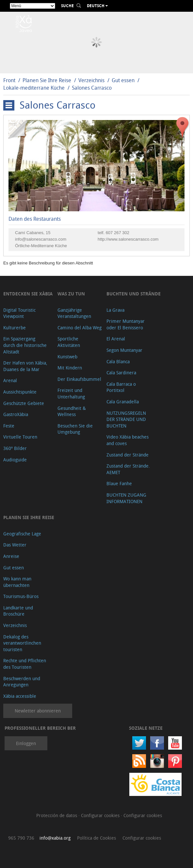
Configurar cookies (101, 815)
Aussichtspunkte (20, 392)
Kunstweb (67, 357)
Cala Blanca (118, 361)
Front (9, 80)
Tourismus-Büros (21, 596)
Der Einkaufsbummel (79, 379)
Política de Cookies (96, 838)
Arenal (10, 380)
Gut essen (123, 80)
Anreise (11, 556)
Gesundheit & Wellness (72, 411)
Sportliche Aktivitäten (69, 342)
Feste (9, 426)
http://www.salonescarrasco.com (128, 239)
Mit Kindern (70, 368)
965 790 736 (21, 838)
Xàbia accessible (20, 696)
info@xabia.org (55, 838)
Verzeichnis (92, 80)
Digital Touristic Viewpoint (19, 313)
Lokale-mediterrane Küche (34, 88)
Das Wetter (15, 545)
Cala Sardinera (121, 373)
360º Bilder (15, 448)
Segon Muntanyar (124, 350)
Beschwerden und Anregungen (22, 682)
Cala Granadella (123, 402)
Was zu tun (71, 294)
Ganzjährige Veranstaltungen (74, 313)
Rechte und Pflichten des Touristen (25, 664)
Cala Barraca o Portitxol (121, 387)
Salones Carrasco (92, 88)
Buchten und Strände (134, 294)
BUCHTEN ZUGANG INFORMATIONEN (126, 498)
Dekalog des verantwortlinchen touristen (22, 643)
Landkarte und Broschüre (18, 611)
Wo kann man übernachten (17, 582)
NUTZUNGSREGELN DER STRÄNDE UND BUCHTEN (126, 419)
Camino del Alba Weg (80, 328)
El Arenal (116, 339)
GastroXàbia (16, 414)
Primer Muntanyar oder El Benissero (126, 324)
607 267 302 (118, 233)
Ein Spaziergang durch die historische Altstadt (25, 345)
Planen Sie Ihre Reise (47, 80)
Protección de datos (57, 815)
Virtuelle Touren (20, 437)
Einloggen (26, 743)
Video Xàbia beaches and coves (128, 440)
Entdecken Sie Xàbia (28, 294)
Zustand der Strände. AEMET (128, 469)
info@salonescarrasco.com (41, 239)
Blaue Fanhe (119, 483)
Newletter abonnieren (38, 711)
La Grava (115, 310)
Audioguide (15, 460)
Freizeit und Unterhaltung (71, 393)
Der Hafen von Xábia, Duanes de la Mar (25, 366)
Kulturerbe (15, 328)
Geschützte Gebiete (24, 403)
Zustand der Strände (128, 455)
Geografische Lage (22, 534)
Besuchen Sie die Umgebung (75, 429)
